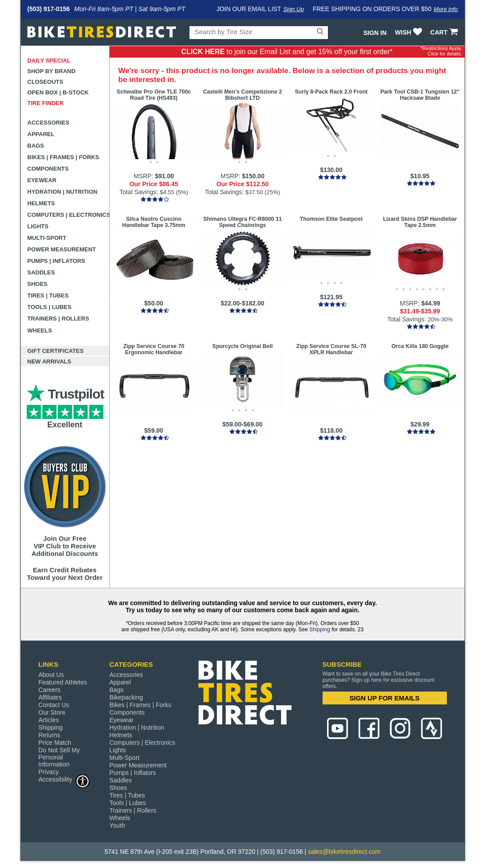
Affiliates (50, 697)
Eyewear (42, 180)
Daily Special (49, 61)
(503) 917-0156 (49, 9)
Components (48, 169)
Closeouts (45, 82)
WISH (409, 32)
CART (445, 32)
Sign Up (293, 9)
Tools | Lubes (49, 307)
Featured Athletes (63, 682)
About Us (51, 675)
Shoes (38, 284)
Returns (49, 735)
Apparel (41, 134)
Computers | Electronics (69, 215)
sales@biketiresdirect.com (344, 852)
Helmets (41, 203)
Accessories (49, 123)
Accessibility (64, 779)
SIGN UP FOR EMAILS (384, 698)
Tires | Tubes (48, 295)
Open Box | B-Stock (58, 92)
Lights (38, 226)
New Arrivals (49, 362)
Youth (117, 825)
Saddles (41, 272)
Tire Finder (46, 103)
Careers (50, 690)
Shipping (320, 629)
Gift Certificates (56, 351)
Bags (36, 146)
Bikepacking (126, 697)
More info (446, 9)
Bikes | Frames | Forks (63, 157)
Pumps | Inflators (56, 261)
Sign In (375, 33)
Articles (49, 720)
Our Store (52, 712)
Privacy (49, 772)
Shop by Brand (52, 71)
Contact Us (54, 705)
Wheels (40, 330)
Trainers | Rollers (58, 319)
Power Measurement (62, 249)
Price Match (55, 743)
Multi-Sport (47, 238)
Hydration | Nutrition (63, 192)
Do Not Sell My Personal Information (59, 757)
